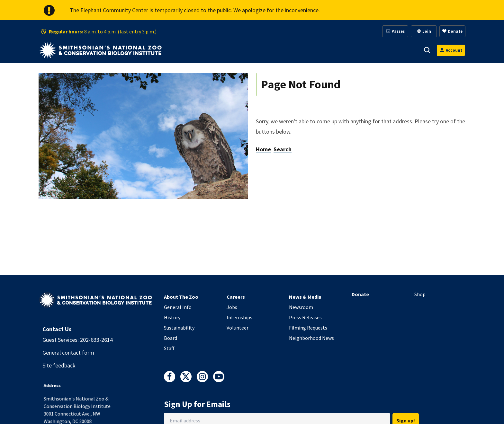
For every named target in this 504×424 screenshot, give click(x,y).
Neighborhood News (311, 338)
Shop (420, 294)
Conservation (391, 50)
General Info (178, 307)
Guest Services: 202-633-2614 (78, 340)
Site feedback (59, 365)
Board (171, 338)
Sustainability (179, 328)
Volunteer (238, 328)
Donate (360, 294)
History (172, 317)
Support (263, 50)
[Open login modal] (451, 50)
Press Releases (305, 317)
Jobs (232, 307)
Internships (239, 317)
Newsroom (301, 307)
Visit (196, 50)
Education (346, 50)
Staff (169, 348)
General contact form (68, 353)
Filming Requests (308, 328)
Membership (303, 50)
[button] (205, 50)
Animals (227, 50)
